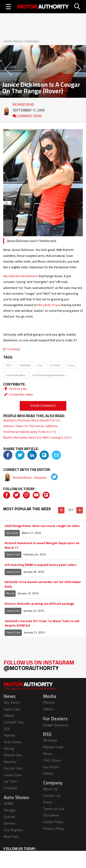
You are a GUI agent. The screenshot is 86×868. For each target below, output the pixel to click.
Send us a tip (15, 389)
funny (71, 365)
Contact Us (52, 795)
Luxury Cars (13, 572)
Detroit (9, 817)
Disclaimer (51, 815)
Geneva (9, 823)
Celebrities (32, 41)
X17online (11, 349)
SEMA (8, 803)
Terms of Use (54, 809)
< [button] (61, 510)
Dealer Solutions (56, 725)
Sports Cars (13, 554)
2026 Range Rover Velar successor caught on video (42, 526)
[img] (8, 455)
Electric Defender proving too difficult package (39, 604)
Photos (49, 702)
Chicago (10, 810)
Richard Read (23, 103)
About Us (50, 789)
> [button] (80, 510)
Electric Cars (13, 768)
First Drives (13, 742)
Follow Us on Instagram (39, 665)
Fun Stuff (55, 365)
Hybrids (10, 735)
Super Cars (12, 709)
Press (48, 802)
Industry (10, 762)
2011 (9, 365)
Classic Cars (13, 632)
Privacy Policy (54, 828)
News (18, 41)
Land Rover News (16, 375)
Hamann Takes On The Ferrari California (30, 426)
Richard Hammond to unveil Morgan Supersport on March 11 (42, 545)
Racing (10, 593)
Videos (9, 715)
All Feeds (50, 740)
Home (8, 41)
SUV (7, 729)
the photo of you (49, 305)
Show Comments (43, 406)
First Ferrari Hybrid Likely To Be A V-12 (30, 432)
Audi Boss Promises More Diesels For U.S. (32, 420)
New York (11, 836)
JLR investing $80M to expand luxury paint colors (40, 565)
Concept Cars (14, 722)
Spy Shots (12, 533)
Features (11, 788)
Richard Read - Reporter (30, 477)
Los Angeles (13, 830)
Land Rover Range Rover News (49, 375)
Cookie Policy (53, 822)
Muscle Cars (13, 755)
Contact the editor (18, 394)
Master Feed (53, 747)
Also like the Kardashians (20, 276)
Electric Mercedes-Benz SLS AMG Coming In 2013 (37, 437)
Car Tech (10, 781)
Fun (40, 365)
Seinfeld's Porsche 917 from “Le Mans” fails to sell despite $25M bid (42, 623)
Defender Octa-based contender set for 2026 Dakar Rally (43, 584)
